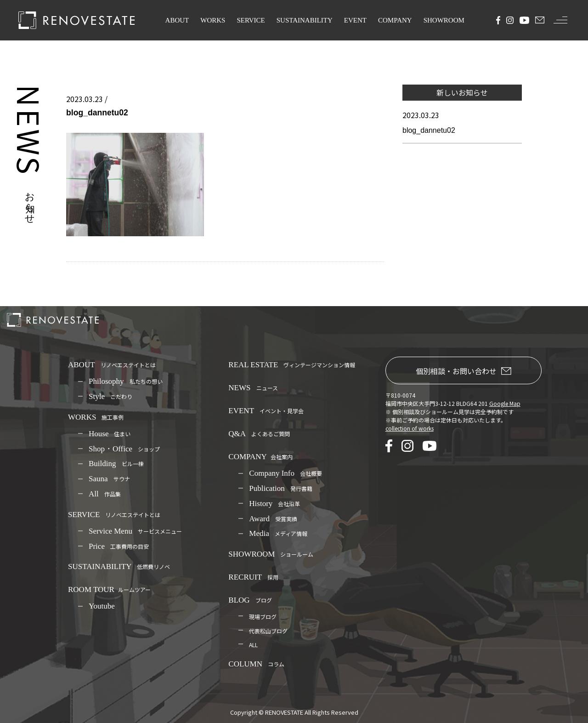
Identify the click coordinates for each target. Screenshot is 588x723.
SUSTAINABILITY (305, 20)
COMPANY (395, 20)
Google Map (505, 403)
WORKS (213, 20)
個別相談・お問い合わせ (464, 371)
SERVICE (251, 20)
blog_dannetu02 (429, 130)
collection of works (410, 428)
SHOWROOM (444, 20)
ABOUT (177, 20)
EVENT (355, 20)
